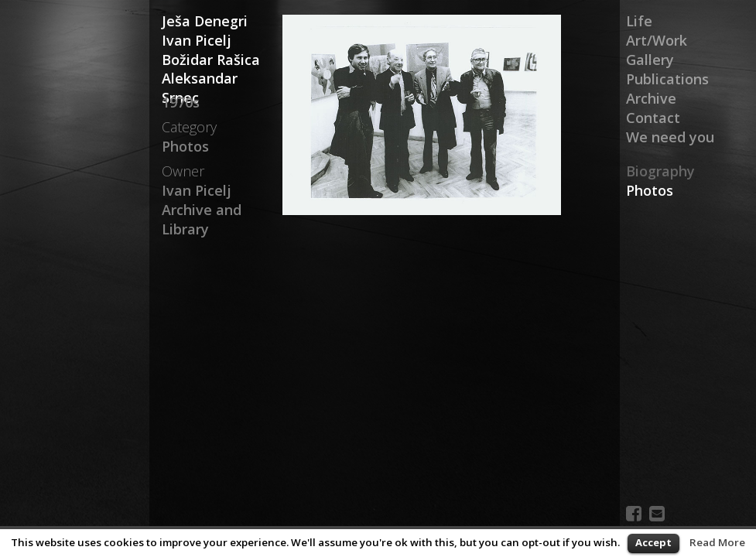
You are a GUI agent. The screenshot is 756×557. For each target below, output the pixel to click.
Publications (667, 79)
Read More (717, 542)
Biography (660, 171)
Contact (653, 118)
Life (639, 21)
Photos (650, 190)
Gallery (650, 60)
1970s (181, 102)
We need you (670, 137)
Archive (651, 98)
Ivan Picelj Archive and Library (202, 210)
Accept (653, 542)
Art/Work (657, 40)
